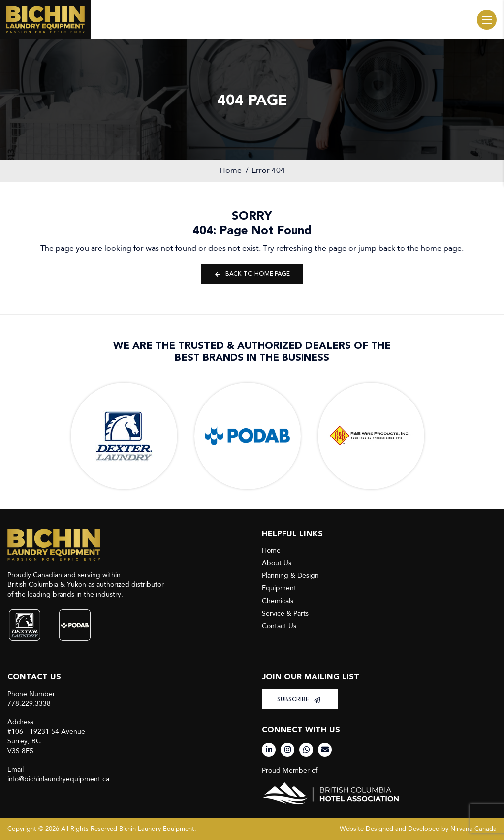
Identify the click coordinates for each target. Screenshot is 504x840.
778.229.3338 (29, 703)
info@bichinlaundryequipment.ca (58, 779)
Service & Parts (285, 614)
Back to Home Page (252, 274)
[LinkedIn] (269, 750)
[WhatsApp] (306, 750)
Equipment (279, 588)
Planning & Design (290, 576)
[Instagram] (287, 750)
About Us (277, 563)
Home (231, 170)
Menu (487, 20)
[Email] (325, 750)
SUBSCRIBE (299, 699)
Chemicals (278, 601)
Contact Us (279, 626)
